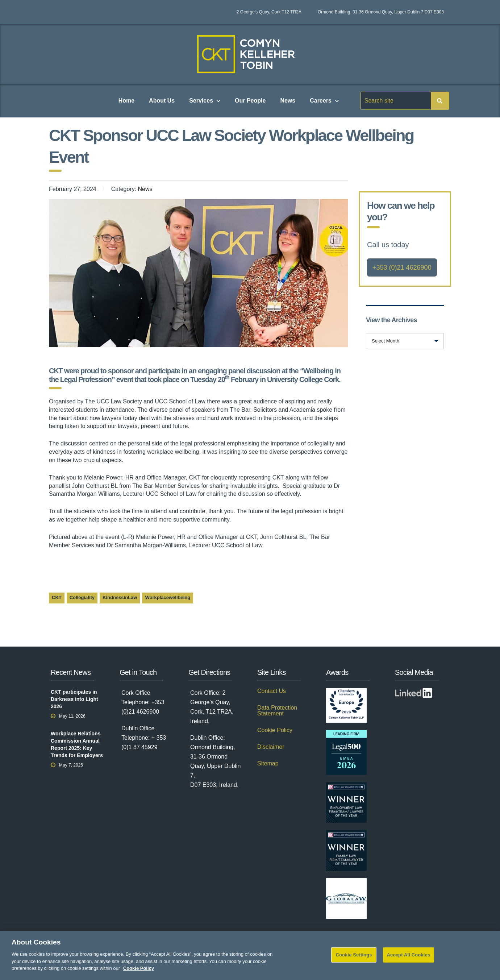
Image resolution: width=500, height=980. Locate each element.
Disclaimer (271, 747)
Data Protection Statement (277, 711)
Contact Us (272, 691)
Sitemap (268, 764)
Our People (250, 101)
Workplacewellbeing (168, 597)
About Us (162, 101)
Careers (324, 101)
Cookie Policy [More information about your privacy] (139, 974)
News (288, 101)
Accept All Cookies (409, 961)
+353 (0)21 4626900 (402, 267)
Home (126, 101)
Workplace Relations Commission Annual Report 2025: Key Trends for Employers (77, 744)
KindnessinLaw (120, 597)
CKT (57, 597)
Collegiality (82, 597)
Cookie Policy (275, 730)
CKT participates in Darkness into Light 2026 (74, 699)
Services (205, 101)
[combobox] (405, 341)
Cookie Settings (354, 961)
